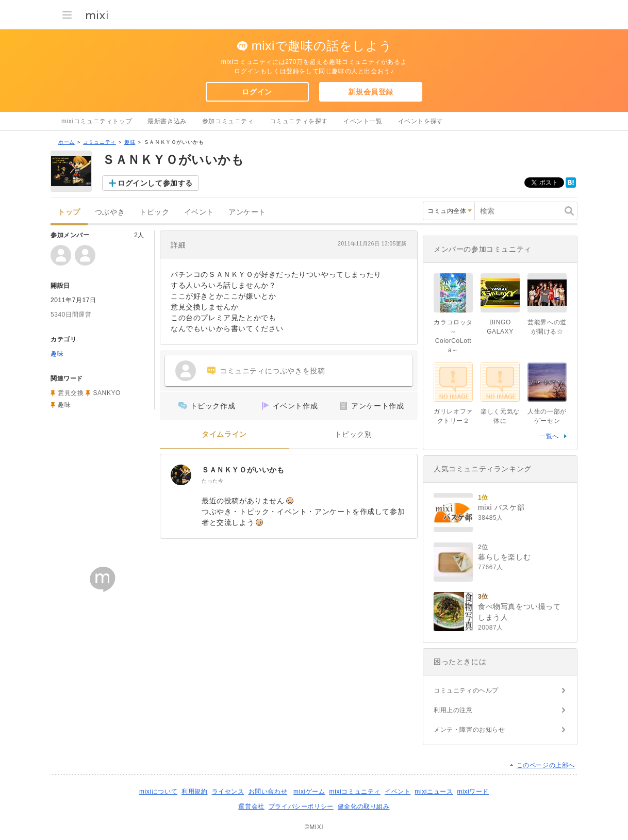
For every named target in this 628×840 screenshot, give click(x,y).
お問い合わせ (268, 792)
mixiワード (473, 792)
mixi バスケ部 (501, 507)
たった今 (212, 481)
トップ (69, 212)
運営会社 (251, 806)
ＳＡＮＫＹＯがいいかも (243, 470)
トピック (154, 212)
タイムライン (224, 434)
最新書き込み (167, 121)
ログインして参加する (155, 183)
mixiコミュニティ (355, 792)
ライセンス (228, 792)
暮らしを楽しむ (504, 557)
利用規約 (194, 792)
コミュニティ (100, 142)
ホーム (67, 142)
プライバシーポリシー (301, 806)
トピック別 (353, 434)
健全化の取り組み (364, 806)
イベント (199, 212)
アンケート (247, 212)
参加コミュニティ (228, 121)
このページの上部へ (546, 765)
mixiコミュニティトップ (97, 121)
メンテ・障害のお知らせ (469, 730)
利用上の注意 (453, 710)
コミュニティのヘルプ (466, 690)
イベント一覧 (363, 121)
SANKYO (107, 393)
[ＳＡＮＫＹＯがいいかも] (181, 475)
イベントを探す (421, 121)
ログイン (257, 92)
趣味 (130, 142)
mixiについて (158, 792)
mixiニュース (434, 792)
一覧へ (549, 436)
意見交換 (71, 393)
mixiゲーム (309, 792)
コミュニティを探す (299, 121)
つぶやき (110, 212)
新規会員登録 (371, 92)
